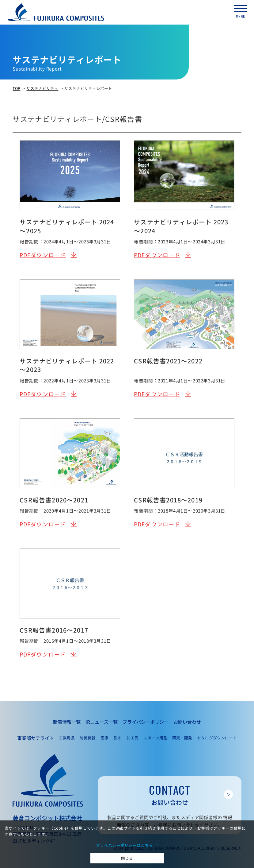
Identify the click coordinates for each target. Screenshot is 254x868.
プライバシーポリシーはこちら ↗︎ (127, 845)
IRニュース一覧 (102, 722)
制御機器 (88, 738)
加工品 (133, 738)
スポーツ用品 (155, 738)
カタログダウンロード (217, 738)
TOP (16, 88)
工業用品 (67, 738)
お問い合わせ (187, 722)
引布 (118, 738)
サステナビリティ (42, 88)
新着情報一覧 (67, 722)
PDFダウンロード (43, 255)
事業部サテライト (36, 738)
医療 (104, 738)
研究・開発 (182, 738)
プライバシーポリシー (146, 722)
